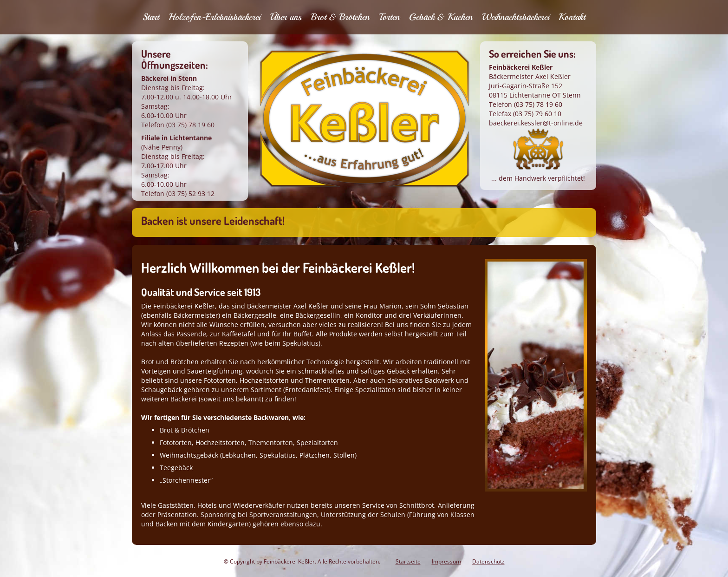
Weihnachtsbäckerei (516, 17)
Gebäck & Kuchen (441, 17)
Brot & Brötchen (340, 17)
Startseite (408, 561)
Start (151, 17)
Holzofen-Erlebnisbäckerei (214, 17)
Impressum (446, 561)
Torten (389, 17)
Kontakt (572, 17)
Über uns (286, 17)
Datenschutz (488, 561)
